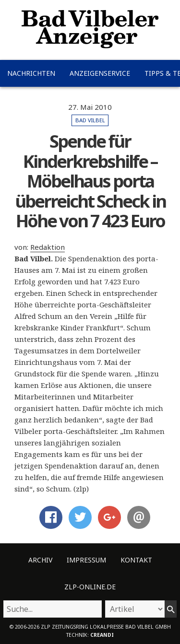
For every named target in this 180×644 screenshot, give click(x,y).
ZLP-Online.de (90, 587)
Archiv (40, 560)
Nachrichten (31, 73)
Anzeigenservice (100, 73)
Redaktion (48, 247)
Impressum (86, 560)
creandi (102, 635)
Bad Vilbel (90, 120)
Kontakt (136, 560)
